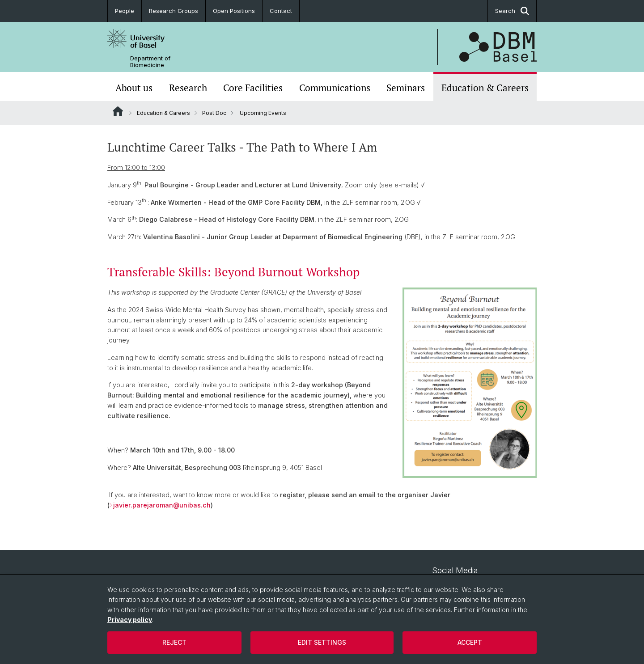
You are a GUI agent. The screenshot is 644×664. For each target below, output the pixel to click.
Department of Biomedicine (150, 62)
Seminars (406, 88)
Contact (281, 11)
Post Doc (214, 113)
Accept (470, 642)
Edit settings (322, 642)
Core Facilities (253, 88)
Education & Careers (485, 88)
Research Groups (174, 11)
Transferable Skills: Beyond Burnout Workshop (233, 272)
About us (134, 88)
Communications (335, 88)
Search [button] (512, 11)
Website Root (118, 111)
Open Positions (234, 11)
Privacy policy (130, 620)
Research (188, 88)
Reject (174, 642)
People (125, 11)
